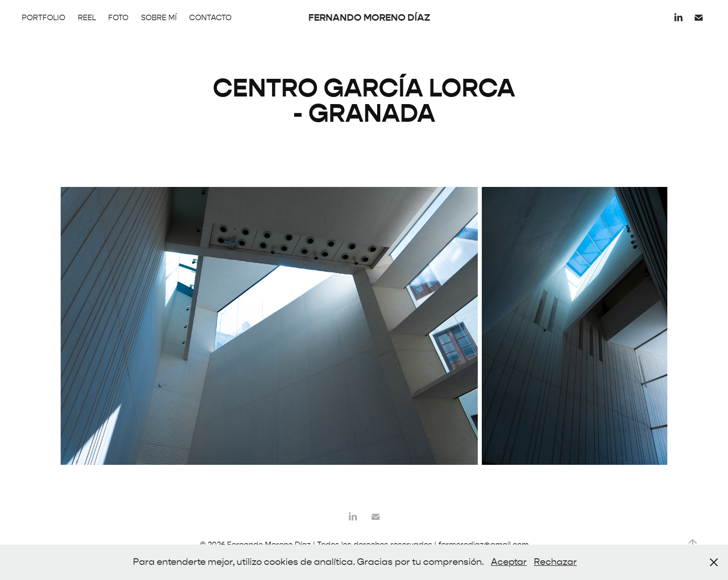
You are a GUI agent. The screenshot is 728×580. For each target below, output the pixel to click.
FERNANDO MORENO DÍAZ (369, 17)
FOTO (118, 18)
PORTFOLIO (43, 18)
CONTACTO (210, 18)
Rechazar (555, 562)
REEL (87, 18)
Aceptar (509, 562)
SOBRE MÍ (159, 18)
